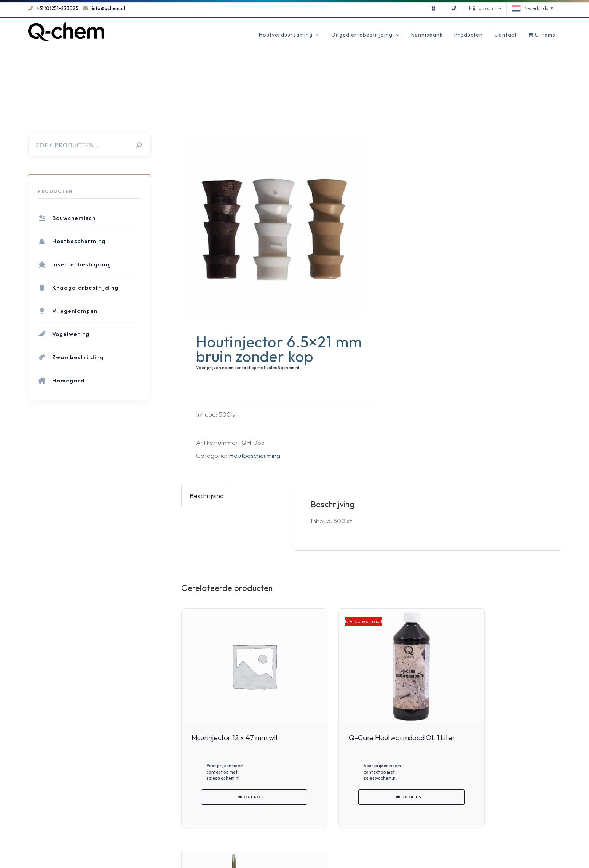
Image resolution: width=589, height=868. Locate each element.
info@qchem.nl (104, 8)
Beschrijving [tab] (207, 496)
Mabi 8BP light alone (484, 737)
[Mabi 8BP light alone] (502, 666)
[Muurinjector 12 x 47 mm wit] (241, 666)
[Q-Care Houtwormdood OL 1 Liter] (371, 666)
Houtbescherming (255, 455)
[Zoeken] (139, 145)
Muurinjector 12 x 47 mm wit (235, 737)
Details (241, 803)
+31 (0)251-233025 (53, 8)
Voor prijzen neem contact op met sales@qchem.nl (248, 368)
